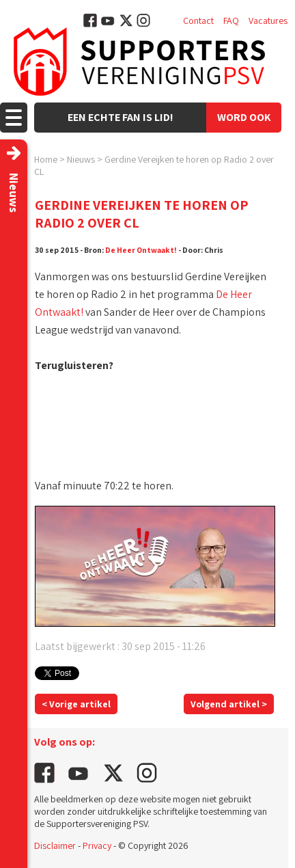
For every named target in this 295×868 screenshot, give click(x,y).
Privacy (97, 845)
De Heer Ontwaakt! (141, 250)
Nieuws (81, 159)
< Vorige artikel (76, 704)
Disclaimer (55, 845)
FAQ (231, 21)
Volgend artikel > (229, 704)
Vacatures (268, 21)
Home (46, 159)
